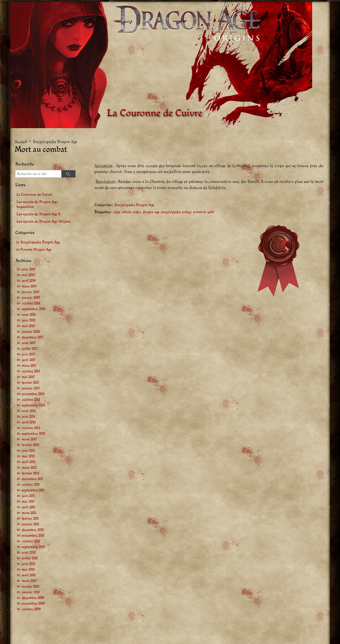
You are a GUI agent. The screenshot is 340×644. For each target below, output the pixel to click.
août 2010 (29, 553)
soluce (187, 212)
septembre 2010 (33, 547)
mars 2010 (29, 581)
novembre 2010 (33, 536)
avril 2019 (29, 281)
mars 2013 (29, 439)
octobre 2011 (31, 485)
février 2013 (30, 445)
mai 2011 (28, 502)
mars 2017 (29, 366)
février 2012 (30, 473)
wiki (211, 212)
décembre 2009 (33, 598)
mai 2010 (28, 570)
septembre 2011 (33, 490)
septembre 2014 (33, 405)
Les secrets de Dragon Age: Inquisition (37, 204)
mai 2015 (28, 377)
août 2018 (29, 315)
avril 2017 (29, 360)
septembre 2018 (33, 309)
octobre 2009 (31, 609)
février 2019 (30, 292)
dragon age (151, 212)
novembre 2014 (33, 394)
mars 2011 (29, 513)
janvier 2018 (31, 332)
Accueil (21, 142)
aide (117, 212)
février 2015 (30, 383)
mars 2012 (29, 468)
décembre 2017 (33, 337)
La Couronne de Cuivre (34, 195)
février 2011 (30, 519)
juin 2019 (28, 269)
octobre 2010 (31, 541)
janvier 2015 (31, 388)
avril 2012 (29, 462)
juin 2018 (28, 320)
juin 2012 (28, 451)
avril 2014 (29, 422)
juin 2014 (28, 417)
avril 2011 (28, 507)
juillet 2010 (30, 558)
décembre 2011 (32, 479)
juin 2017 (28, 354)
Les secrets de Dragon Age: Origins (44, 221)
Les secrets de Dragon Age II (38, 214)
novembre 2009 (33, 604)
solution (199, 212)
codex (137, 212)
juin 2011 (28, 496)
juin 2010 (28, 564)
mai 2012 (28, 456)
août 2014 (29, 411)
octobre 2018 (31, 303)
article (126, 212)
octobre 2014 (31, 400)
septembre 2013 (33, 434)
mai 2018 (28, 326)
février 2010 (30, 587)
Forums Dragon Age (36, 250)
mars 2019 (29, 286)
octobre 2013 (31, 428)
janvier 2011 (30, 524)
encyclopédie (171, 212)
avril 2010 (29, 575)
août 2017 (29, 343)
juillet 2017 (30, 349)
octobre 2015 (31, 371)
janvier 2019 (31, 298)
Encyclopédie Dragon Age (55, 142)
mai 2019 (28, 275)
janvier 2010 (31, 592)
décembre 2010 (33, 530)
